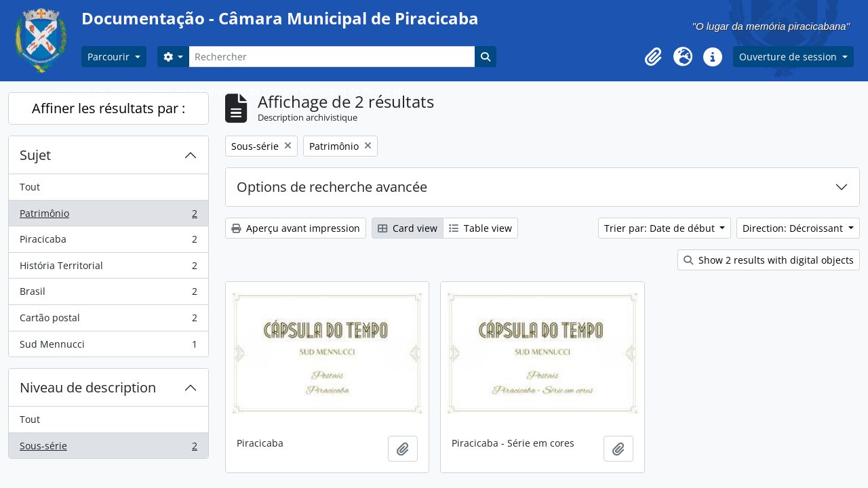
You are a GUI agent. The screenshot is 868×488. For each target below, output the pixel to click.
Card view (408, 228)
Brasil (108, 294)
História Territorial (108, 268)
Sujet (35, 155)
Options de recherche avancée (332, 187)
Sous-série (108, 449)
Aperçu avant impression (296, 228)
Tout (30, 187)
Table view (480, 228)
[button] (653, 57)
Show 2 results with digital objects (769, 260)
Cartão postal (108, 321)
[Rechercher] (332, 57)
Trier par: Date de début (661, 228)
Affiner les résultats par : (108, 108)
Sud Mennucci (108, 347)
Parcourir (110, 57)
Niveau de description (88, 387)
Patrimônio (108, 216)
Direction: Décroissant (794, 228)
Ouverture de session (789, 57)
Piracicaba (108, 242)
